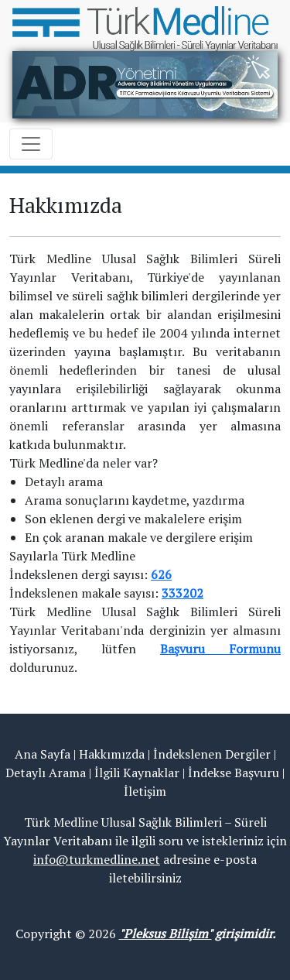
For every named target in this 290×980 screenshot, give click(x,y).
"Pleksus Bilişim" (165, 934)
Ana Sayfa (43, 754)
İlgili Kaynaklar (137, 773)
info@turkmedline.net (97, 859)
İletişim (145, 791)
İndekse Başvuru (234, 773)
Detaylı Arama (46, 773)
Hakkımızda (112, 754)
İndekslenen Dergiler (212, 754)
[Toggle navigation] (31, 144)
